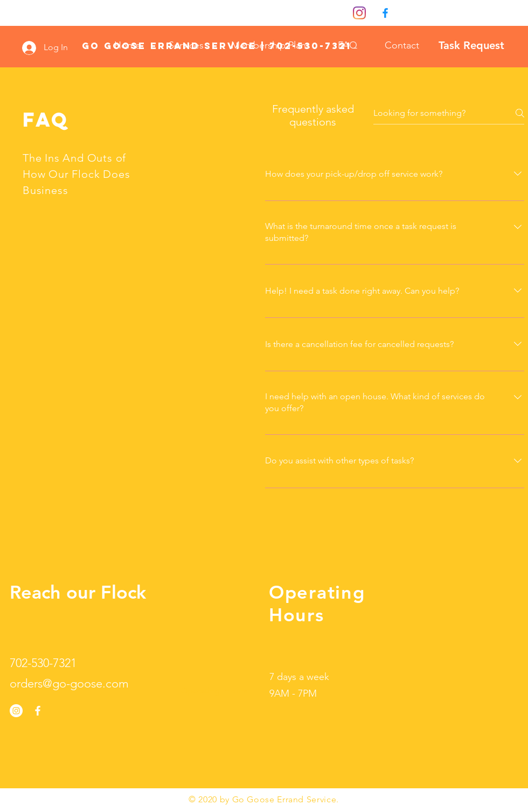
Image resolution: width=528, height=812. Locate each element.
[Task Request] (471, 45)
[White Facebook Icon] (38, 711)
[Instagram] (359, 13)
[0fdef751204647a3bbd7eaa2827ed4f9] (385, 13)
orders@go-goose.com (69, 683)
